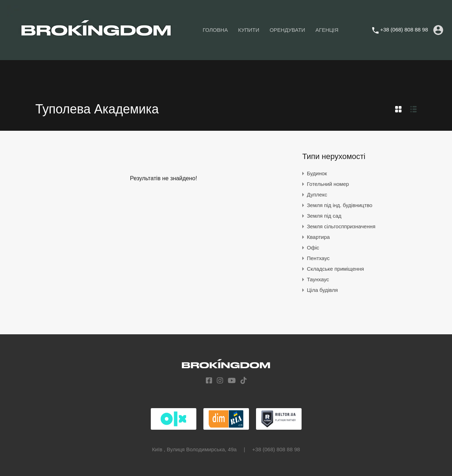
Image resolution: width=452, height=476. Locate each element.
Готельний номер (328, 184)
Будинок (317, 173)
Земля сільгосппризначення (341, 226)
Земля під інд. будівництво (340, 205)
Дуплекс (317, 195)
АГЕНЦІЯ (327, 30)
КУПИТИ (249, 30)
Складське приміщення (335, 269)
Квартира (318, 237)
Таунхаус (318, 279)
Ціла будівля (322, 290)
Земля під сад (324, 216)
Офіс (313, 248)
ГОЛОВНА (215, 30)
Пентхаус (318, 258)
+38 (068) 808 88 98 (404, 30)
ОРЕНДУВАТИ (287, 30)
